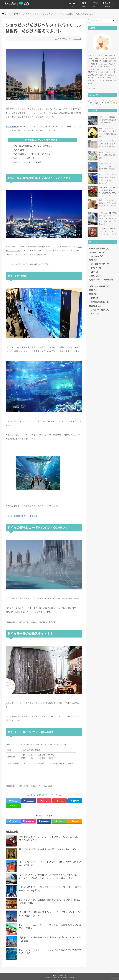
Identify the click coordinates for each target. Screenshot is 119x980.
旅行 (84, 3)
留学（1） (94, 290)
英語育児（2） (96, 306)
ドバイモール (55, 109)
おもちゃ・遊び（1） (101, 310)
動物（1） (96, 298)
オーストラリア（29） (101, 264)
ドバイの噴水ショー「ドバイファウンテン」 (32, 154)
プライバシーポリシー (59, 975)
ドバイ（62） (97, 268)
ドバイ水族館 (19, 150)
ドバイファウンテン (58, 598)
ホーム (72, 3)
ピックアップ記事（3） (100, 249)
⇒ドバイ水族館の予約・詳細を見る (22, 516)
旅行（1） (94, 260)
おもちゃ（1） (98, 256)
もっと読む (92, 88)
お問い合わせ (109, 3)
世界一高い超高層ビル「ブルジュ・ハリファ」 (33, 146)
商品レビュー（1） (98, 252)
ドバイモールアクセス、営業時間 (27, 162)
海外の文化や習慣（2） (100, 286)
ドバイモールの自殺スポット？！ (27, 158)
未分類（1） (95, 276)
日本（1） (96, 272)
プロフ (96, 3)
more (44, 841)
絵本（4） (96, 313)
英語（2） (94, 294)
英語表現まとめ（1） (101, 302)
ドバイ (78, 39)
